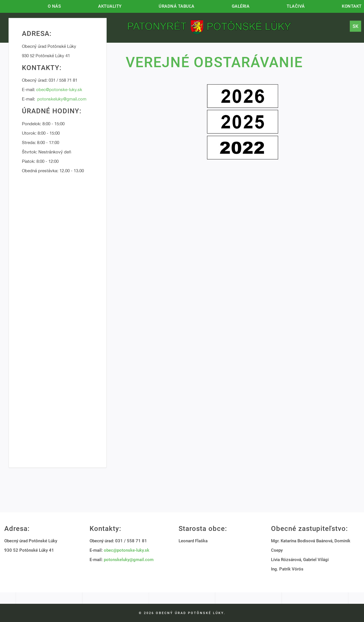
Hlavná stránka (8, 6)
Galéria (241, 6)
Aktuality (110, 6)
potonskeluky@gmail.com (62, 99)
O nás (54, 6)
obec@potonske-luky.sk (59, 90)
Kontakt (352, 6)
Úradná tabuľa (177, 6)
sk (355, 26)
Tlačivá (296, 6)
